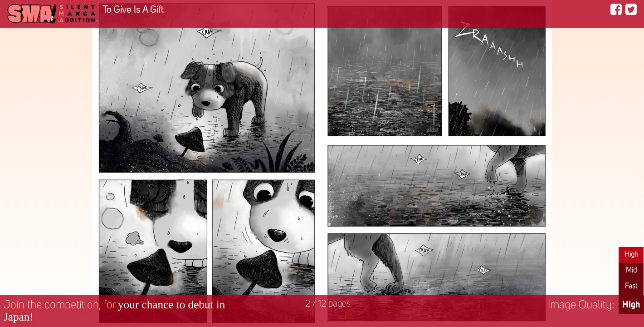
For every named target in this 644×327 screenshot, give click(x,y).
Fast (631, 287)
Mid (631, 271)
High (631, 255)
